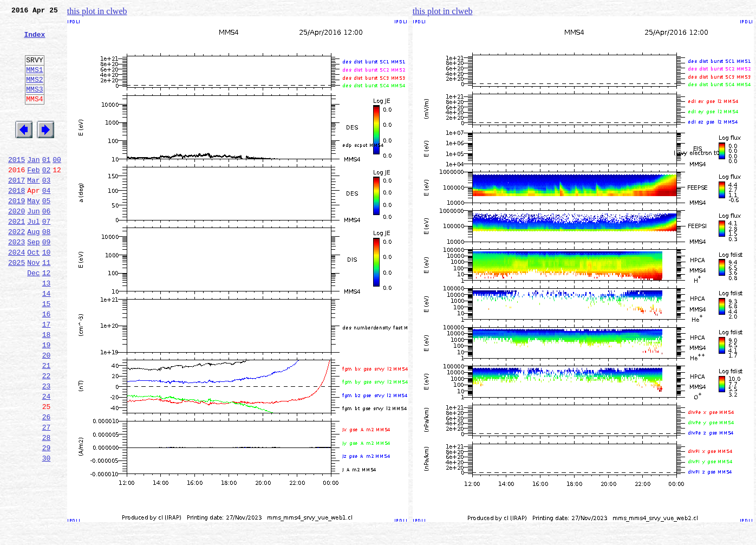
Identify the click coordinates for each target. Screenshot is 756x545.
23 (47, 447)
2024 (17, 293)
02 (47, 197)
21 (47, 424)
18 (47, 388)
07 (47, 257)
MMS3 (34, 105)
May (33, 233)
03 (47, 209)
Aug (33, 269)
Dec (33, 316)
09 (47, 281)
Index (34, 41)
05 (47, 233)
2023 (17, 281)
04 (47, 221)
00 (57, 185)
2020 (17, 245)
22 (47, 436)
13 (47, 328)
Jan (33, 185)
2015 (17, 185)
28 (47, 507)
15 (47, 352)
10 (47, 293)
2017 (17, 209)
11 (47, 304)
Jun (33, 245)
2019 (17, 233)
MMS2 (34, 94)
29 (47, 519)
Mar (33, 209)
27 (47, 495)
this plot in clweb (97, 11)
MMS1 (34, 82)
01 (47, 185)
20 (47, 412)
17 (47, 376)
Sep (33, 281)
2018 (17, 221)
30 (47, 531)
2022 (17, 269)
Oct (33, 293)
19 (47, 400)
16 (47, 364)
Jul (33, 257)
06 (47, 245)
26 (47, 483)
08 (47, 269)
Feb (33, 197)
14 (47, 340)
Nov (33, 304)
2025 (17, 304)
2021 (17, 257)
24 (47, 459)
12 (47, 316)
